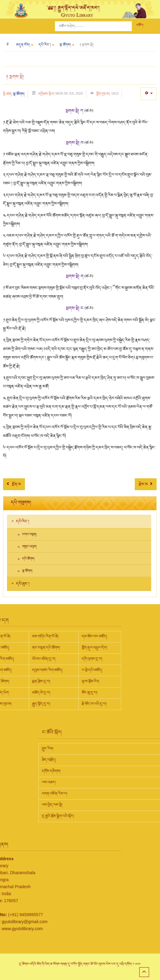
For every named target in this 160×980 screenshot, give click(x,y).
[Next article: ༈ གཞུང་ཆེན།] (146, 484)
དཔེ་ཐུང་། (23, 584)
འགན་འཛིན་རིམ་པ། (105, 794)
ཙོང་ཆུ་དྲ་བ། (39, 693)
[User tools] (149, 94)
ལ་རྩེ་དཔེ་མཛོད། (42, 670)
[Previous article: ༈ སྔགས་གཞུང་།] (14, 484)
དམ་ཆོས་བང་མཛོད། (44, 636)
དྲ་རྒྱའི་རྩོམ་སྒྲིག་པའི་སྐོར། (108, 816)
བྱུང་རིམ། (98, 749)
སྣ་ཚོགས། (19, 94)
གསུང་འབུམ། (29, 547)
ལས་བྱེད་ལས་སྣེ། (103, 805)
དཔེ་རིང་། (23, 521)
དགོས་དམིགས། (102, 771)
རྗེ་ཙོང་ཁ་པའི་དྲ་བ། (44, 704)
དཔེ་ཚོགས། (28, 559)
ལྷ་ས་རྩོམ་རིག (40, 681)
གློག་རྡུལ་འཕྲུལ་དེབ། (44, 648)
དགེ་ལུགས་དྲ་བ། (42, 659)
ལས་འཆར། (99, 782)
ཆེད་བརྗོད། (99, 760)
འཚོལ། (140, 25)
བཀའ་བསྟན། (29, 534)
